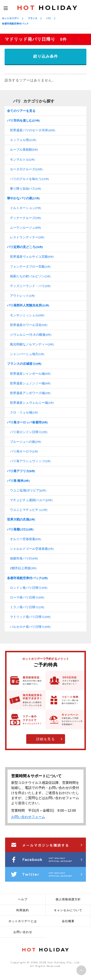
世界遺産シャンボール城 (30, 374)
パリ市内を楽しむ (23, 121)
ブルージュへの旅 (25, 442)
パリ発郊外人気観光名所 (28, 305)
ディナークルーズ (25, 218)
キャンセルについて (68, 910)
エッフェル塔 (23, 140)
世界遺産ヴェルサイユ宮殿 (32, 257)
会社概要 (68, 921)
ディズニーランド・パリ (30, 286)
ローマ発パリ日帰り (27, 597)
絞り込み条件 (46, 56)
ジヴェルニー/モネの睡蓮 (31, 335)
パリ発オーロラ (24, 451)
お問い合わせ (23, 932)
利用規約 (23, 910)
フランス (33, 18)
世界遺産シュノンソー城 (30, 383)
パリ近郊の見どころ (25, 247)
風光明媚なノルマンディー (32, 344)
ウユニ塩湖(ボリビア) (28, 490)
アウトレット (22, 296)
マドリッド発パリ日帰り (30, 617)
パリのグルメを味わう (29, 179)
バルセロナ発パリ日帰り (30, 627)
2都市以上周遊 (23, 568)
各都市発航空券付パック (15, 24)
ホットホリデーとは (23, 921)
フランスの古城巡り (24, 364)
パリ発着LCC (20, 529)
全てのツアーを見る (21, 111)
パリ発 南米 (18, 481)
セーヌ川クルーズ (26, 169)
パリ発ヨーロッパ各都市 (27, 422)
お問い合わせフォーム (28, 817)
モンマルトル (22, 159)
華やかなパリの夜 (23, 198)
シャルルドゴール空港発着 (32, 549)
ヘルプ (23, 899)
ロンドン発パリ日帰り (29, 588)
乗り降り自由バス (25, 189)
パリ (49, 18)
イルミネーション (25, 208)
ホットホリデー (10, 18)
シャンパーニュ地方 (27, 354)
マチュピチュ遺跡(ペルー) (31, 500)
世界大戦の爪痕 (21, 519)
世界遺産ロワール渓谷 (29, 325)
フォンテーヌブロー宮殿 (30, 267)
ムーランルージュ (25, 228)
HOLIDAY (48, 8)
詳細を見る (46, 739)
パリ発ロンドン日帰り (29, 432)
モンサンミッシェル (27, 315)
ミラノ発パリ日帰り (27, 607)
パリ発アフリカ (21, 471)
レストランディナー (27, 237)
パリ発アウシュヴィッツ (30, 461)
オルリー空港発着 (25, 539)
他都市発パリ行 (24, 558)
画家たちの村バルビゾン (30, 276)
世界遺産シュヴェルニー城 (32, 403)
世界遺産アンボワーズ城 (30, 393)
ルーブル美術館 (24, 150)
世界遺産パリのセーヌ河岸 (33, 130)
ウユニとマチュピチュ (29, 510)
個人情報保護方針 (68, 899)
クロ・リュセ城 (24, 412)
